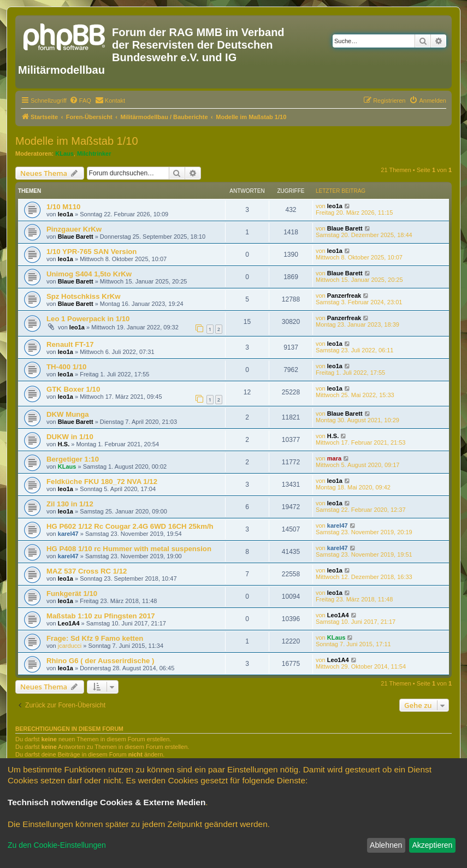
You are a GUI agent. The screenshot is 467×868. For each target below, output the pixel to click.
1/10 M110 (63, 207)
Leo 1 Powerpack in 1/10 (88, 319)
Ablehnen (386, 845)
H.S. (64, 444)
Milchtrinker (94, 153)
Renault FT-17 (70, 344)
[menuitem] (80, 101)
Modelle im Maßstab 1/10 (77, 141)
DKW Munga (68, 414)
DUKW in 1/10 (70, 437)
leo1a (66, 214)
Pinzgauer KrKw (74, 229)
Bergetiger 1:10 (73, 459)
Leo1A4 (69, 623)
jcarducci (70, 646)
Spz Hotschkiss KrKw (84, 296)
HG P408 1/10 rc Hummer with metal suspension (129, 549)
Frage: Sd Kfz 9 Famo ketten (95, 638)
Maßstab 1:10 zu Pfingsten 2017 (101, 616)
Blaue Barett (76, 237)
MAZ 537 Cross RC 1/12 (87, 571)
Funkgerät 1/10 (72, 594)
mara (334, 458)
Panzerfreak (344, 296)
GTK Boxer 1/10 (73, 389)
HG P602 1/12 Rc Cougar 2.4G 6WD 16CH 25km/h (130, 526)
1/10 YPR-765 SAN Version (91, 252)
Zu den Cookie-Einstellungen (57, 845)
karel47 (68, 534)
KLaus (64, 153)
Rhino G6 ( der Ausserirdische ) (100, 661)
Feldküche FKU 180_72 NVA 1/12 (102, 482)
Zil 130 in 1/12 (70, 504)
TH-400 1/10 (66, 367)
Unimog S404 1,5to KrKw (89, 274)
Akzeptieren (432, 845)
